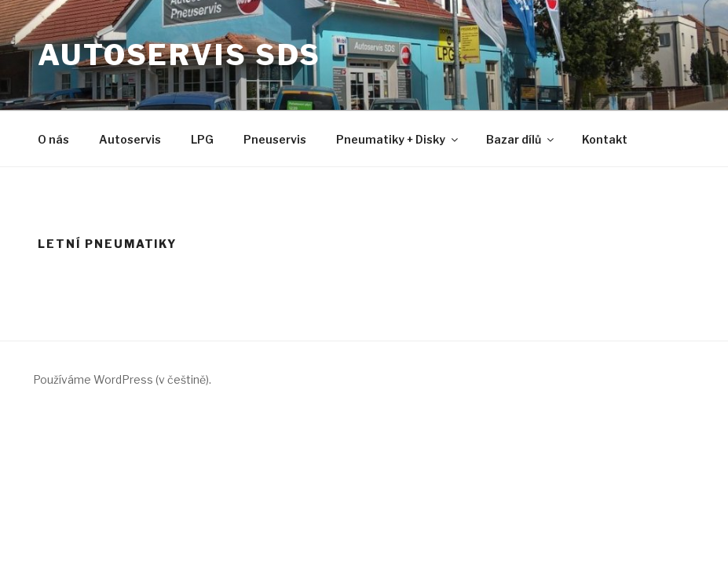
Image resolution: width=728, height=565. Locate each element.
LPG (202, 139)
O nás (53, 139)
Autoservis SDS (179, 55)
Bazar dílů (521, 139)
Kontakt (605, 139)
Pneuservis (275, 139)
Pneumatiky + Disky (398, 139)
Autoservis (130, 139)
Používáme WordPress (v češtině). (122, 379)
